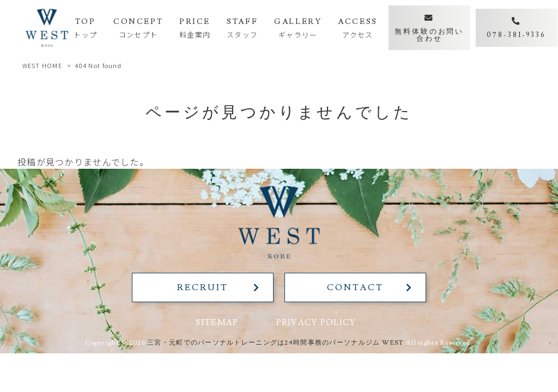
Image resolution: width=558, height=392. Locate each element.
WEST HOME (43, 65)
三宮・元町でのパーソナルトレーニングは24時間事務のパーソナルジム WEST (276, 343)
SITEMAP (217, 322)
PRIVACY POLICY (316, 322)
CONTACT (355, 287)
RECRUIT (202, 287)
